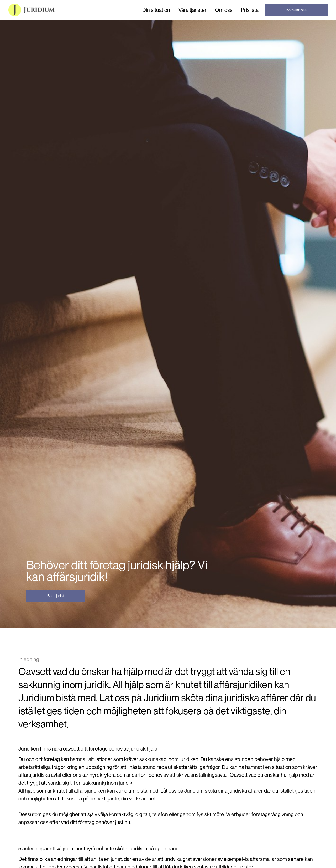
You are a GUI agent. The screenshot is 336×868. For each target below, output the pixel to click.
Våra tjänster (193, 10)
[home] (31, 10)
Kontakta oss (296, 10)
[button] (156, 10)
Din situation (156, 10)
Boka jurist (56, 596)
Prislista (250, 10)
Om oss (224, 10)
